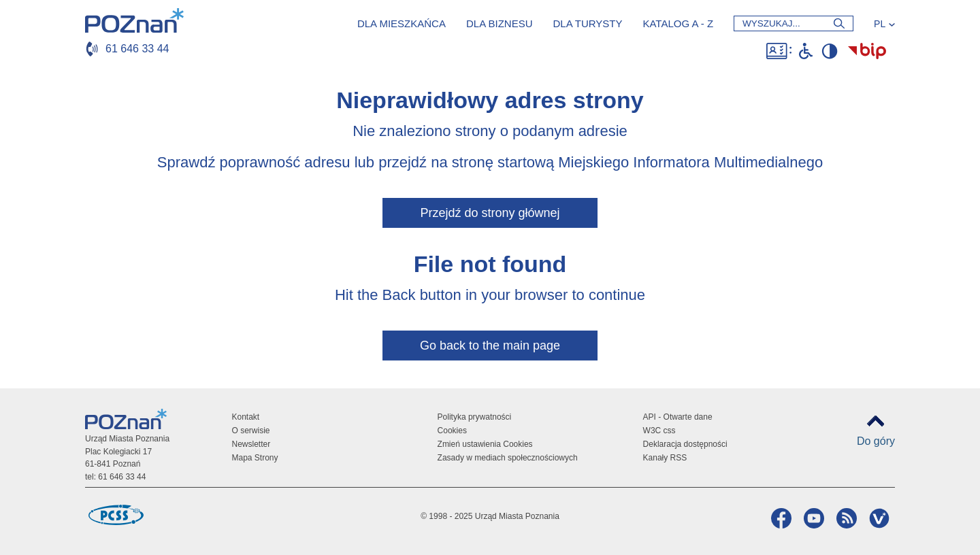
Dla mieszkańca (402, 23)
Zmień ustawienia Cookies (485, 444)
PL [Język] (880, 24)
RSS (845, 518)
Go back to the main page (490, 346)
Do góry (876, 441)
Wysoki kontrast (830, 51)
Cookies (452, 431)
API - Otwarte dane (678, 417)
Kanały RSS (665, 458)
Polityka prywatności (475, 417)
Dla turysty (587, 23)
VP (878, 518)
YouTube (812, 518)
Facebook (780, 518)
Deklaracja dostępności (685, 444)
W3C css (659, 431)
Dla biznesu (500, 23)
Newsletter (251, 444)
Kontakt (246, 417)
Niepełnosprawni (806, 51)
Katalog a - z (678, 23)
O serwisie (251, 431)
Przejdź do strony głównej (490, 213)
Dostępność (779, 51)
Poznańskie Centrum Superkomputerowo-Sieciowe (116, 515)
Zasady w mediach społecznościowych (508, 458)
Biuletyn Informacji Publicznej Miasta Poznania (867, 51)
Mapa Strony (255, 458)
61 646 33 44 (137, 49)
